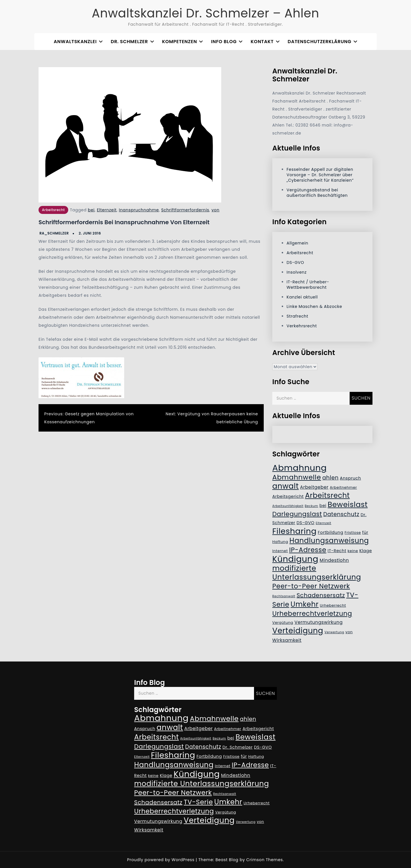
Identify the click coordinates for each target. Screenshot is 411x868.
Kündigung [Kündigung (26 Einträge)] (295, 559)
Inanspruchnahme (139, 210)
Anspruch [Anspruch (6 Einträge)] (350, 478)
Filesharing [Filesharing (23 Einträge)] (294, 531)
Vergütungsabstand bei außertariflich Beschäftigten (317, 193)
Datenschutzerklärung (320, 42)
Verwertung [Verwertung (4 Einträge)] (334, 632)
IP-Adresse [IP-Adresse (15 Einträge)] (308, 550)
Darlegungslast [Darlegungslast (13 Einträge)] (297, 514)
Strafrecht (297, 316)
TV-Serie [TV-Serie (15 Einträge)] (198, 802)
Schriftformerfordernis (185, 210)
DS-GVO (295, 262)
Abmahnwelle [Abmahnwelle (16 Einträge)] (297, 477)
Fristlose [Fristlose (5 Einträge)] (353, 533)
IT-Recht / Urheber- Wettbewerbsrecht (308, 285)
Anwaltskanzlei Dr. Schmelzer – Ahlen (206, 13)
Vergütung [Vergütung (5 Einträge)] (283, 623)
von (215, 210)
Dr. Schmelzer (129, 42)
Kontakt (262, 42)
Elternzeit (107, 210)
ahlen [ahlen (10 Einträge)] (330, 478)
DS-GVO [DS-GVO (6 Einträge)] (306, 523)
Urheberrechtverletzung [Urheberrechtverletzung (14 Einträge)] (312, 614)
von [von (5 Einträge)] (349, 632)
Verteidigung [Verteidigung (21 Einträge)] (298, 631)
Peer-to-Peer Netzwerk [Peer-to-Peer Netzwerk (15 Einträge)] (311, 586)
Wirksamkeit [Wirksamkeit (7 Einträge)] (287, 640)
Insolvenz (297, 272)
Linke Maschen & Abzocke (314, 306)
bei (91, 210)
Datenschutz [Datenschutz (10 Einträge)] (341, 514)
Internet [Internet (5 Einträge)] (280, 551)
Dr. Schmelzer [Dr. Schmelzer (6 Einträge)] (237, 747)
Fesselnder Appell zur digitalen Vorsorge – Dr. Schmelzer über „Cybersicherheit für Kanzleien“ (320, 175)
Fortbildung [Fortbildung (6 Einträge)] (331, 532)
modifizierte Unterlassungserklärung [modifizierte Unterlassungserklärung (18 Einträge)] (317, 573)
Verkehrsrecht (302, 326)
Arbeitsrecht (53, 210)
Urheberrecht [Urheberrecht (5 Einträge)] (333, 605)
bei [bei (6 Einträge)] (323, 506)
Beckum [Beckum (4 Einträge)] (312, 506)
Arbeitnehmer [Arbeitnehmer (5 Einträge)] (343, 487)
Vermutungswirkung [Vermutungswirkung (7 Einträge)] (319, 622)
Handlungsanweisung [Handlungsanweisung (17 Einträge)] (329, 541)
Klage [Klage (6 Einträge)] (366, 551)
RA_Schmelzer (54, 233)
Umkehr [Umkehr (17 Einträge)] (305, 604)
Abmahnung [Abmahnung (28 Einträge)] (300, 468)
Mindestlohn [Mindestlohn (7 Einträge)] (334, 560)
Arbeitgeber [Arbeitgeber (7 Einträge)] (314, 487)
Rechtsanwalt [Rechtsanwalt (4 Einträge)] (284, 596)
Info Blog (224, 42)
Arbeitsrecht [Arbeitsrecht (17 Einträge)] (328, 495)
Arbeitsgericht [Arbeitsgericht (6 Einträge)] (288, 496)
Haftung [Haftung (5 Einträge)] (280, 542)
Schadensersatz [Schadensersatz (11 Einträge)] (321, 595)
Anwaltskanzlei (75, 42)
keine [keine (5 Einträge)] (353, 551)
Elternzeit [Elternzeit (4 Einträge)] (323, 523)
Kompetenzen (180, 42)
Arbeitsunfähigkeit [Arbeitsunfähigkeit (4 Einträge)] (288, 506)
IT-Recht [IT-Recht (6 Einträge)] (337, 551)
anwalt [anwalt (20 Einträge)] (286, 486)
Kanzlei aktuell (302, 297)
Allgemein (297, 243)
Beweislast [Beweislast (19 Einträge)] (348, 504)
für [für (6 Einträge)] (365, 532)
